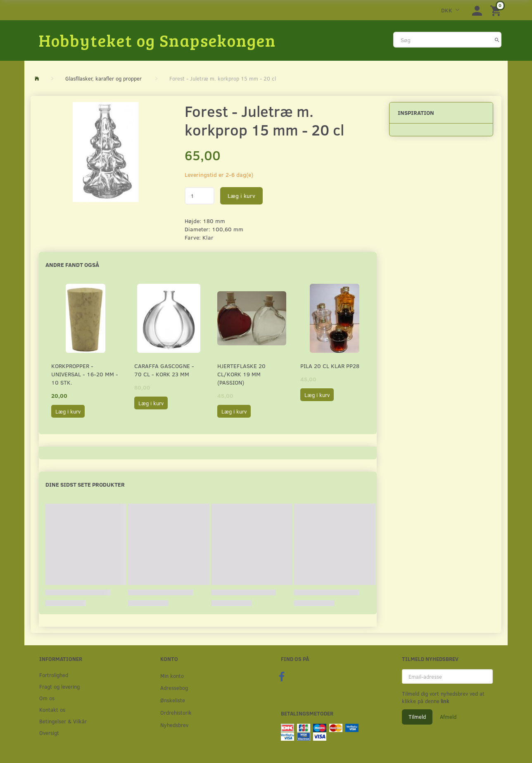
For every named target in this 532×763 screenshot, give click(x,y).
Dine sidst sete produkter (85, 484)
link (444, 701)
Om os (47, 698)
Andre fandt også (72, 265)
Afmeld (448, 717)
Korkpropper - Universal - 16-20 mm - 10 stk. (85, 374)
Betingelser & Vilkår (63, 721)
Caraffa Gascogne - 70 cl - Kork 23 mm (164, 370)
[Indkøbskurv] (497, 10)
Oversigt (49, 733)
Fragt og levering (59, 686)
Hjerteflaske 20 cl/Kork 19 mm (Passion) (241, 374)
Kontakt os (52, 710)
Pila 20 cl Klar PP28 (330, 366)
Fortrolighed (54, 675)
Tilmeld (417, 717)
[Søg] (497, 40)
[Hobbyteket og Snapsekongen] (157, 40)
